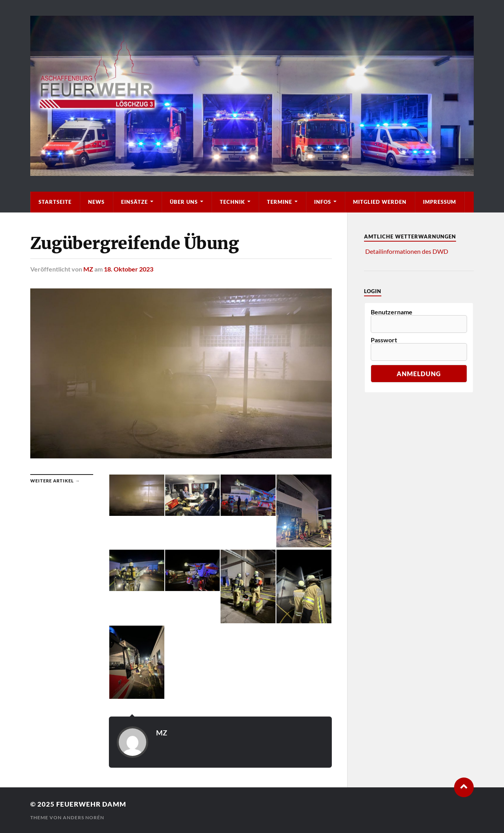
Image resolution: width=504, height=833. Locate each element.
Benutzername (392, 312)
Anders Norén (84, 817)
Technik (232, 202)
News (96, 202)
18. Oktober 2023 (129, 269)
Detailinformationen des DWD (407, 251)
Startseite (55, 202)
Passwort (384, 340)
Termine (280, 202)
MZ (88, 269)
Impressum (440, 202)
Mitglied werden (380, 202)
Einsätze (134, 202)
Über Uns (184, 202)
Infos (323, 202)
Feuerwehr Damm (91, 804)
